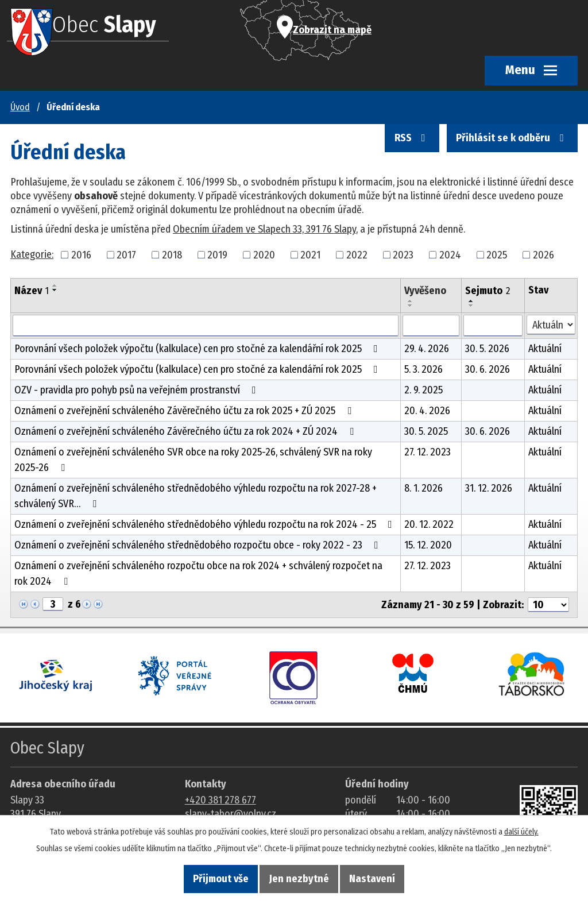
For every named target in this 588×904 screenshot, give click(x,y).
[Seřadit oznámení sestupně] (55, 290)
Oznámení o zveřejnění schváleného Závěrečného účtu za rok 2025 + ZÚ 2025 (185, 411)
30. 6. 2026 (488, 369)
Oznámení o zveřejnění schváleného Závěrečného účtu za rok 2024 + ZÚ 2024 (186, 431)
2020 (264, 254)
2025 (497, 254)
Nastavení (385, 878)
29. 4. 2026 (427, 349)
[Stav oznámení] (551, 325)
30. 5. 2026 (487, 349)
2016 (81, 254)
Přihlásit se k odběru (506, 150)
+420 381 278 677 (220, 800)
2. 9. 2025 (423, 390)
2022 (357, 254)
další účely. (521, 828)
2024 (450, 254)
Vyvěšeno (425, 291)
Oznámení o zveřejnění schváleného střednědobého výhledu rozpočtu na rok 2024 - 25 (206, 524)
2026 (543, 254)
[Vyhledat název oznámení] (206, 326)
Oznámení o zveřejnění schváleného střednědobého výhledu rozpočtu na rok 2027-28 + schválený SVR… (196, 496)
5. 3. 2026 (423, 369)
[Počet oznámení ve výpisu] (548, 605)
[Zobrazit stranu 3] (53, 604)
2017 (126, 254)
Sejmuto (488, 291)
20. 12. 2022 (429, 524)
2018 (172, 254)
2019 (217, 254)
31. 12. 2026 (489, 488)
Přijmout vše (209, 878)
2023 (403, 254)
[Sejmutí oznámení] (493, 326)
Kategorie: (32, 254)
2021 (310, 254)
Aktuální (545, 349)
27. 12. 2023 (428, 452)
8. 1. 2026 (423, 488)
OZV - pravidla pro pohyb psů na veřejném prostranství (138, 390)
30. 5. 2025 (426, 431)
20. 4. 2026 (427, 411)
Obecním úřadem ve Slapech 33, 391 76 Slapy (264, 229)
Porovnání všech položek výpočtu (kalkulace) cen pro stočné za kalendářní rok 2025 (198, 349)
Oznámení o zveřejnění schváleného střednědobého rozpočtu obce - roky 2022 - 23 (199, 545)
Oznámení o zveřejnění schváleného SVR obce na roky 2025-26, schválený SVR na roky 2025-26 (193, 460)
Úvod (20, 107)
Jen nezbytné (299, 878)
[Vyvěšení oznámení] (431, 326)
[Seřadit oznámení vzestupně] (55, 285)
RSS (396, 150)
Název (32, 291)
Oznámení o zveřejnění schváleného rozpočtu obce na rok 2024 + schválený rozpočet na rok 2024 (198, 573)
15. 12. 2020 (428, 545)
